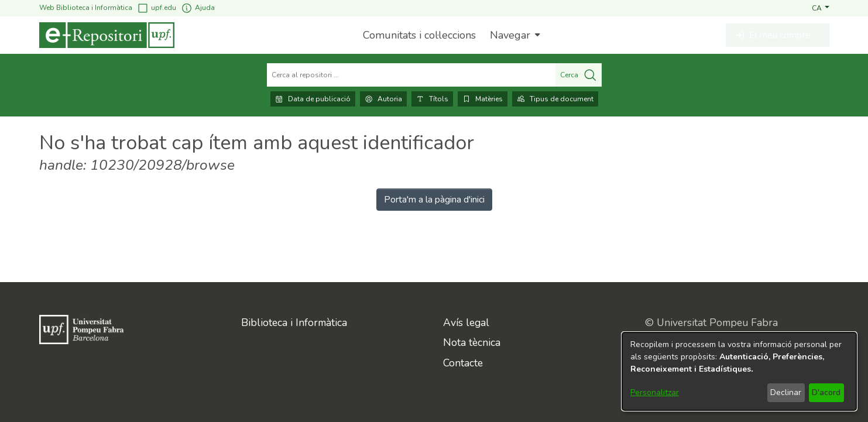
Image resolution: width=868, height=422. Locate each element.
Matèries (483, 99)
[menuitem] (514, 35)
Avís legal (466, 322)
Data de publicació (313, 99)
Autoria (383, 99)
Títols (432, 99)
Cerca (579, 75)
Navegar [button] (510, 35)
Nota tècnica (472, 342)
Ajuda (198, 8)
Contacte (463, 363)
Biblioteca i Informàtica (294, 322)
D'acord (826, 392)
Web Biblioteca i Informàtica (86, 8)
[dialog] (739, 371)
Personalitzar (655, 392)
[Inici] (107, 35)
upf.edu (157, 8)
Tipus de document (555, 99)
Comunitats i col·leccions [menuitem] (419, 35)
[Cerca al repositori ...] (411, 75)
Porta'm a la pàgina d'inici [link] (434, 200)
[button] (820, 8)
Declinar (786, 392)
